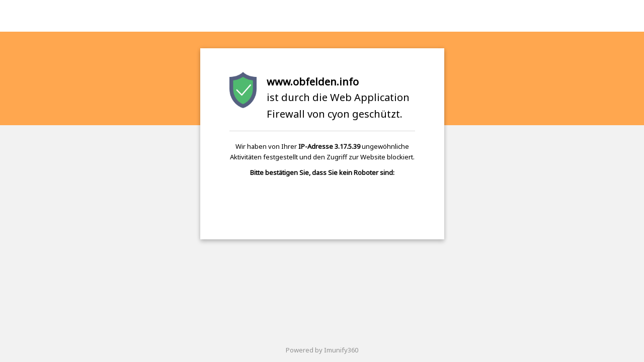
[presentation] (322, 203)
